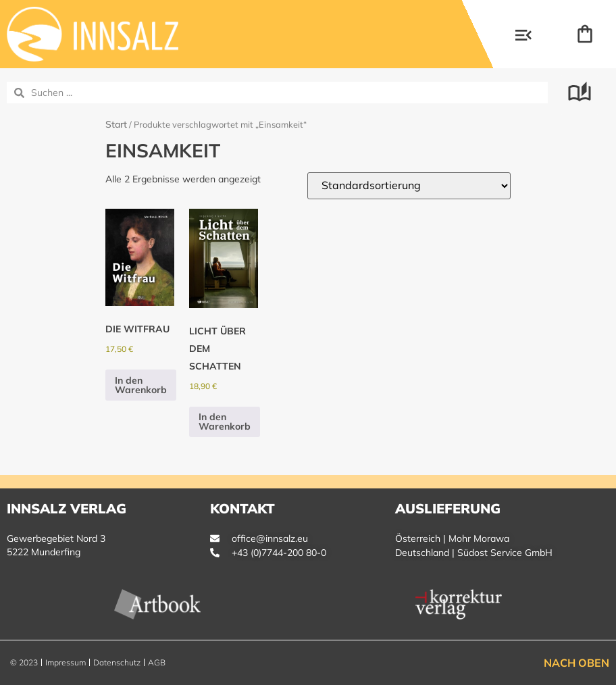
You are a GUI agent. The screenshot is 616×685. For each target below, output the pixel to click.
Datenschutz (117, 662)
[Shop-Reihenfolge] (409, 186)
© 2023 (24, 662)
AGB (157, 662)
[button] (523, 36)
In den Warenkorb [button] (141, 385)
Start (116, 124)
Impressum (66, 662)
